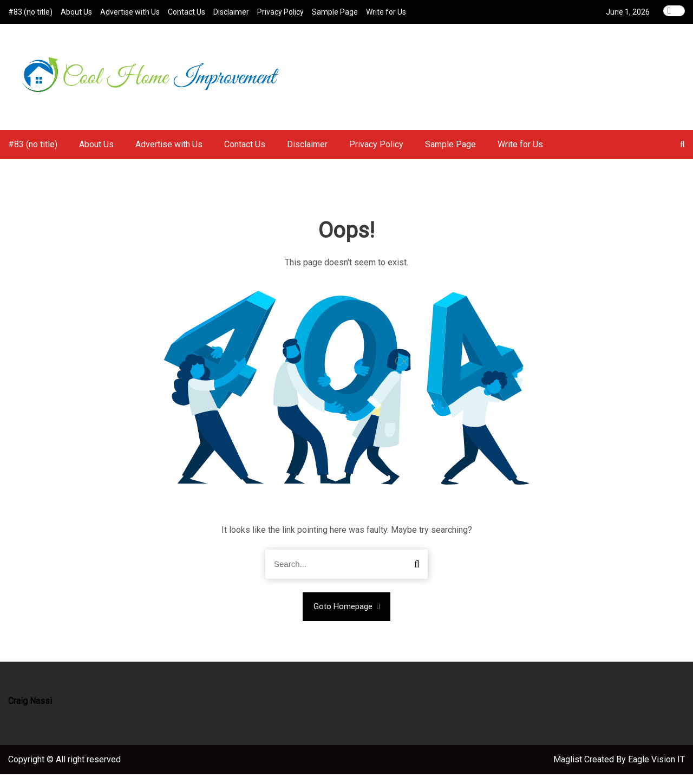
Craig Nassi (30, 711)
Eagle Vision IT (656, 769)
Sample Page (335, 12)
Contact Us (187, 12)
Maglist (569, 769)
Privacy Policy (280, 12)
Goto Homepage (347, 617)
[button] (682, 155)
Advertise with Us (130, 12)
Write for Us (386, 12)
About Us (76, 12)
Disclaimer (231, 12)
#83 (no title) (30, 12)
